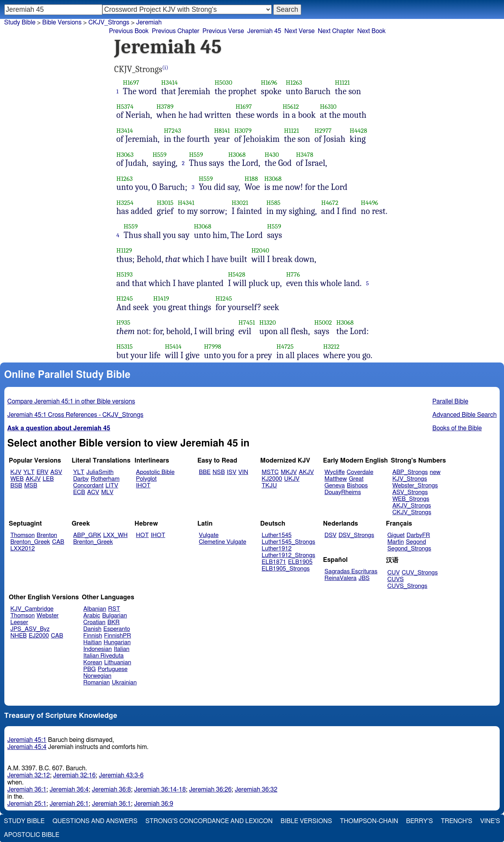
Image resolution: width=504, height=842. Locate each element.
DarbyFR (419, 535)
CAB (58, 542)
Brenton (47, 535)
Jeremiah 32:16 (74, 775)
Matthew (336, 479)
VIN (243, 472)
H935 (123, 322)
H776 (293, 274)
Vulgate (209, 535)
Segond (416, 542)
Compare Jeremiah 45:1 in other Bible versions (71, 401)
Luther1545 (277, 535)
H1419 (161, 298)
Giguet (396, 535)
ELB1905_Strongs (286, 569)
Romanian (97, 683)
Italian (122, 649)
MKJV (289, 472)
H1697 (131, 83)
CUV (394, 573)
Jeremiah (149, 22)
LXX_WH (115, 535)
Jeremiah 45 (264, 31)
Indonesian (98, 649)
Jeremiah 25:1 (27, 804)
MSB (31, 486)
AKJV (33, 479)
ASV (56, 472)
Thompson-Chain (369, 821)
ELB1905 (300, 562)
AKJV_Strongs (411, 506)
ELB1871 (274, 562)
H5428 (237, 274)
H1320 (268, 322)
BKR (114, 622)
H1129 (124, 250)
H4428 (358, 131)
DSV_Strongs (357, 535)
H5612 (291, 107)
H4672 (330, 203)
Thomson (22, 535)
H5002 (323, 322)
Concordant (88, 486)
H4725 (285, 347)
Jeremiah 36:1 (27, 790)
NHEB (19, 636)
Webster (48, 616)
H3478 (305, 155)
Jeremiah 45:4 (27, 747)
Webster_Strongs (415, 486)
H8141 (222, 131)
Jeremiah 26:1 (69, 804)
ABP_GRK (87, 535)
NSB (219, 472)
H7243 (172, 131)
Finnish (93, 636)
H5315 (125, 347)
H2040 (260, 250)
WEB (17, 479)
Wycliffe (334, 472)
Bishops (357, 486)
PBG (90, 669)
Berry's (419, 821)
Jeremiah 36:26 (210, 790)
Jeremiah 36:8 (111, 790)
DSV (331, 535)
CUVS (396, 579)
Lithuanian (118, 663)
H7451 (247, 322)
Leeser (19, 622)
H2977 (323, 131)
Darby (81, 479)
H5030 (223, 83)
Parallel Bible (450, 401)
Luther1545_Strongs (289, 542)
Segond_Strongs (409, 549)
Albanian (95, 609)
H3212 (331, 347)
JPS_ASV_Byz (30, 629)
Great (356, 479)
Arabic (92, 616)
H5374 (125, 107)
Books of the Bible (457, 428)
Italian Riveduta (104, 656)
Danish (93, 629)
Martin (396, 542)
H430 (272, 155)
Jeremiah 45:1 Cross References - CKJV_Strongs (76, 415)
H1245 (125, 298)
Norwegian (97, 676)
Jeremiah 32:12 (29, 775)
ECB (79, 492)
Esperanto (117, 629)
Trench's (456, 821)
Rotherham (105, 479)
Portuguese (113, 669)
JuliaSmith (100, 472)
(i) (165, 68)
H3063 (125, 155)
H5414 (173, 347)
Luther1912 (277, 549)
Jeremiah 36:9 (154, 804)
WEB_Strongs (411, 499)
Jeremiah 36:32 (256, 790)
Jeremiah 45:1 (27, 740)
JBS (364, 578)
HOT (142, 535)
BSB (16, 486)
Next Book (371, 31)
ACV (93, 492)
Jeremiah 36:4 (69, 790)
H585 (274, 203)
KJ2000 (272, 479)
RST (114, 609)
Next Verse (299, 31)
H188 (251, 179)
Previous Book (129, 31)
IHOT (143, 486)
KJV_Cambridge (32, 609)
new (435, 472)
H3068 (237, 155)
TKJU (270, 486)
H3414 (169, 83)
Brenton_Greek (30, 542)
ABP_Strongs (410, 472)
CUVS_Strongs (408, 586)
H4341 (186, 203)
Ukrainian (124, 683)
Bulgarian (114, 616)
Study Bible (20, 22)
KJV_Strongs (409, 479)
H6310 (328, 107)
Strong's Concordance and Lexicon (209, 821)
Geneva (335, 486)
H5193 (125, 274)
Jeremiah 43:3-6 (121, 775)
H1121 (343, 83)
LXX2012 (22, 549)
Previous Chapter (176, 31)
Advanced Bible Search (464, 415)
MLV (107, 492)
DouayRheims (343, 492)
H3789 (165, 107)
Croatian (94, 622)
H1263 (294, 83)
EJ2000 (39, 636)
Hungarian (117, 642)
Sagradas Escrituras (351, 572)
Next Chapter (336, 31)
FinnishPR (118, 636)
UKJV (292, 479)
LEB (48, 479)
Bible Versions (62, 22)
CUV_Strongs (420, 573)
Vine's (490, 821)
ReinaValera (340, 578)
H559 (159, 155)
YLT (29, 472)
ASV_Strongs (410, 492)
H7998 (213, 347)
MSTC (270, 472)
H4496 (369, 203)
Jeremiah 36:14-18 (160, 790)
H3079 (243, 131)
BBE (205, 472)
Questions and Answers (95, 821)
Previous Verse (223, 31)
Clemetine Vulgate (222, 542)
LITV (112, 486)
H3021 (240, 203)
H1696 (269, 83)
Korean (93, 663)
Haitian (93, 642)
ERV (43, 472)
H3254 (125, 203)
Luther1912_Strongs (289, 555)
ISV (232, 472)
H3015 (165, 203)
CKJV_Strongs (109, 22)
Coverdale (360, 472)
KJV (16, 472)
